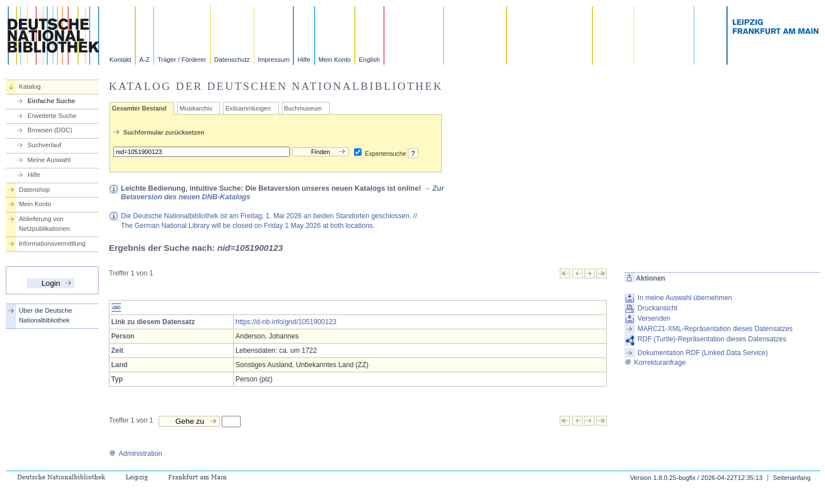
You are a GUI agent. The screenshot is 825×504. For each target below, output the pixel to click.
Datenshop (34, 190)
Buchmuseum (303, 108)
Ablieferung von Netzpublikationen (44, 224)
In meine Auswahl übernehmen (685, 298)
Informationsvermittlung (52, 243)
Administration (135, 454)
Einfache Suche (51, 101)
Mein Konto (335, 60)
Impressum (274, 60)
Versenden (654, 318)
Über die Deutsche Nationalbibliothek (46, 315)
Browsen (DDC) (50, 130)
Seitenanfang (792, 478)
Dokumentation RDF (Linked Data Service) (703, 353)
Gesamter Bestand (139, 108)
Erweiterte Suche (52, 116)
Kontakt (120, 60)
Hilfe (304, 60)
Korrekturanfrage (655, 363)
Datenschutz (232, 60)
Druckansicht (657, 308)
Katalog (30, 86)
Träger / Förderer (182, 60)
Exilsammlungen (248, 108)
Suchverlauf (44, 145)
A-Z (144, 60)
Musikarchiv (196, 108)
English (369, 60)
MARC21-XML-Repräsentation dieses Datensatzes (715, 329)
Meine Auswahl (49, 160)
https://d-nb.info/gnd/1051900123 (286, 322)
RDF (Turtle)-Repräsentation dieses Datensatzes (712, 339)
